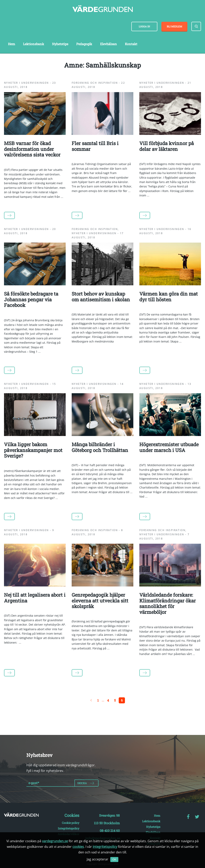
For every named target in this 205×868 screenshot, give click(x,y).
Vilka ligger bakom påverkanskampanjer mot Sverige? (33, 450)
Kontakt (131, 44)
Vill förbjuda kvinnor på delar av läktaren (167, 146)
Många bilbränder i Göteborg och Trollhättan (100, 447)
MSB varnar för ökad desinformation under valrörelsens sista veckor (32, 149)
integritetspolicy (105, 847)
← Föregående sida (91, 700)
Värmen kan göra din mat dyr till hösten (169, 297)
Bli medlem (174, 26)
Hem (12, 44)
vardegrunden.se (55, 841)
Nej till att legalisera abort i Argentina (35, 598)
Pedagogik (84, 44)
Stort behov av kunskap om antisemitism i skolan (101, 297)
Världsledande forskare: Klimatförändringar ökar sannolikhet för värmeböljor (168, 603)
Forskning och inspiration (95, 83)
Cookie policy (71, 823)
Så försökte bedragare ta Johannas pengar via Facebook (31, 300)
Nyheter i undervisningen (26, 83)
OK (114, 860)
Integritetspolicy (69, 828)
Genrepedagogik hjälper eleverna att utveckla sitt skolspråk (100, 601)
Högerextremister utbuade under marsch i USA (169, 447)
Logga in (144, 26)
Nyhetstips (60, 44)
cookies (78, 847)
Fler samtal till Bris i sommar (95, 146)
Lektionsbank (34, 44)
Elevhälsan (109, 44)
